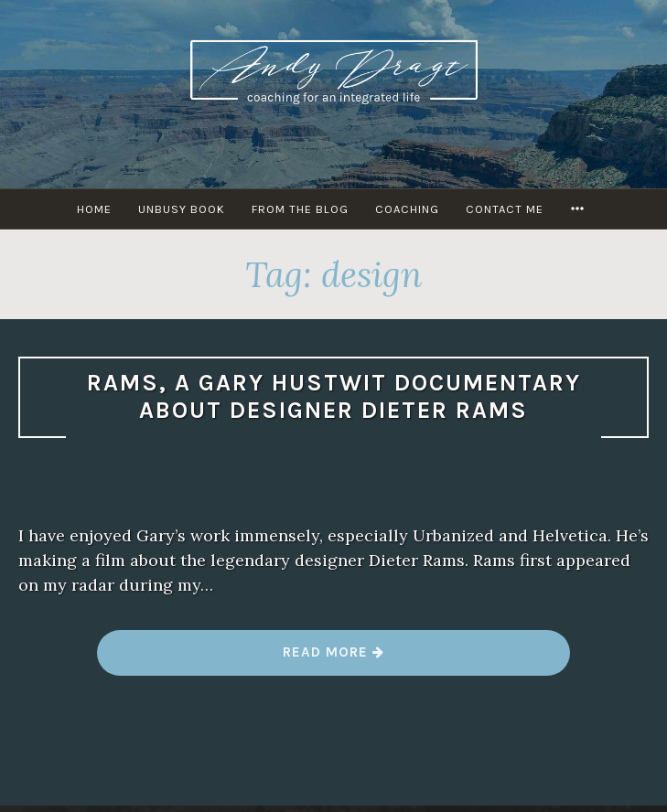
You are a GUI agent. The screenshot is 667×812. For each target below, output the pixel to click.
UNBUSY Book (182, 209)
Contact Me (505, 209)
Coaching (407, 209)
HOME (94, 209)
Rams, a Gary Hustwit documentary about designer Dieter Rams (334, 397)
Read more (334, 659)
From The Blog (300, 209)
